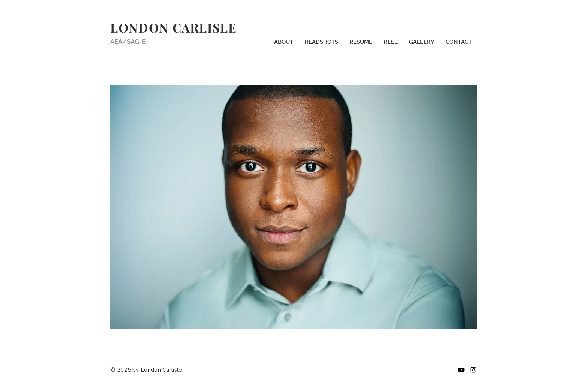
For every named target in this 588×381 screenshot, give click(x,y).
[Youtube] (461, 370)
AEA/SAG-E (128, 42)
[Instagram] (473, 370)
